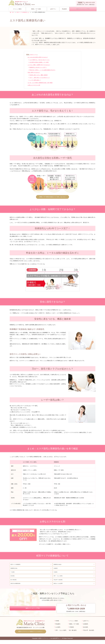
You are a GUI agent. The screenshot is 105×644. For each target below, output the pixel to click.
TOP (13, 12)
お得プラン (52, 9)
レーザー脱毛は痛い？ (36, 80)
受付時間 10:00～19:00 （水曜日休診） (86, 3)
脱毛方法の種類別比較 (16, 587)
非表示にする (34, 55)
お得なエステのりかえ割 (34, 85)
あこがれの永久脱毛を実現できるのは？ (39, 57)
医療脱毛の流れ (15, 569)
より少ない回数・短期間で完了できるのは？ (40, 65)
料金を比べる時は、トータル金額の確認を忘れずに (43, 70)
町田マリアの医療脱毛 (16, 565)
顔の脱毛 (13, 578)
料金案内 (64, 9)
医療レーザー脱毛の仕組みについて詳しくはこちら (53, 197)
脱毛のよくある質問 (59, 587)
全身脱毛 (56, 569)
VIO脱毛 (56, 574)
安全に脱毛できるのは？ (34, 72)
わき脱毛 (58, 631)
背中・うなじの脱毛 (59, 578)
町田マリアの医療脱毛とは (23, 12)
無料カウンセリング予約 (83, 9)
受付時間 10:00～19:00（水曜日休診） (76, 612)
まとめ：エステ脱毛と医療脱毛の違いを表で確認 (41, 83)
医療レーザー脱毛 (36, 9)
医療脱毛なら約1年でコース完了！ (39, 67)
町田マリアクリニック (31, 635)
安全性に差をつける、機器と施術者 (39, 75)
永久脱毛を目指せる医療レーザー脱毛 (40, 62)
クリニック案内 (17, 9)
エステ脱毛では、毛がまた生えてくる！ (40, 60)
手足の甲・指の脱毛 (59, 582)
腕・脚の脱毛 (14, 582)
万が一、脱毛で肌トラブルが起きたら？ (40, 78)
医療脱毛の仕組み (58, 565)
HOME (57, 624)
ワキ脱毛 (13, 574)
